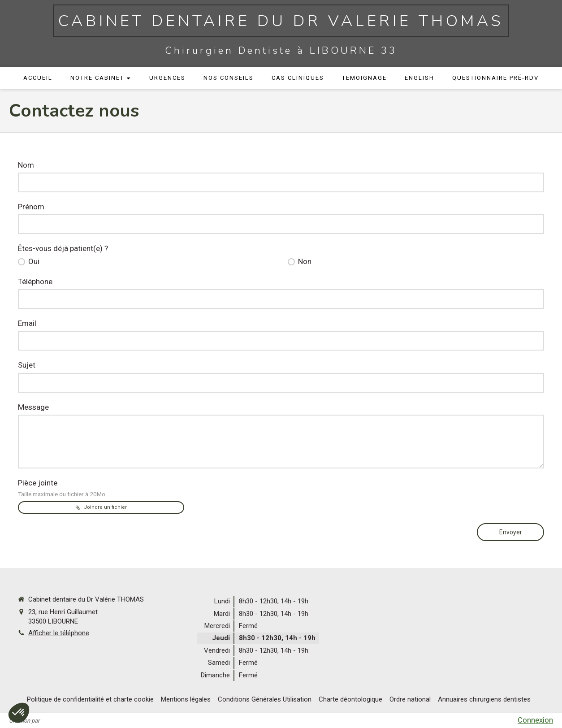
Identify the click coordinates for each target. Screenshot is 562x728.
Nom (26, 165)
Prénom (31, 207)
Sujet (27, 365)
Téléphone (35, 282)
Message (33, 407)
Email (27, 323)
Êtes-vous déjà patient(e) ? (63, 248)
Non (304, 261)
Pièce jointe (62, 488)
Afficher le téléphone (59, 633)
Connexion (535, 720)
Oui (33, 261)
